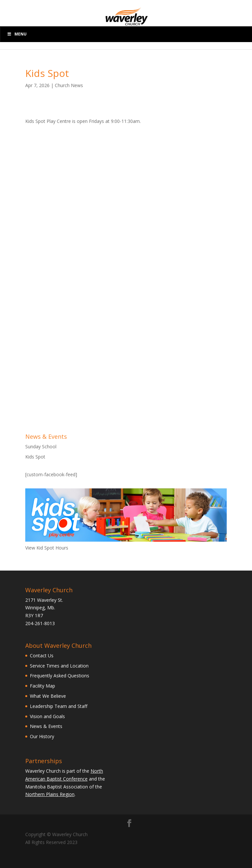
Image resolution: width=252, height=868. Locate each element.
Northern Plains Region (50, 794)
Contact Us (42, 656)
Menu (17, 34)
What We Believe (48, 696)
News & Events (46, 726)
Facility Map (42, 686)
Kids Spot (35, 457)
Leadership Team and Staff (59, 706)
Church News (69, 85)
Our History (42, 736)
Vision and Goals (47, 716)
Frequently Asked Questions (60, 676)
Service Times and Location (59, 666)
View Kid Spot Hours (47, 548)
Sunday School (41, 446)
